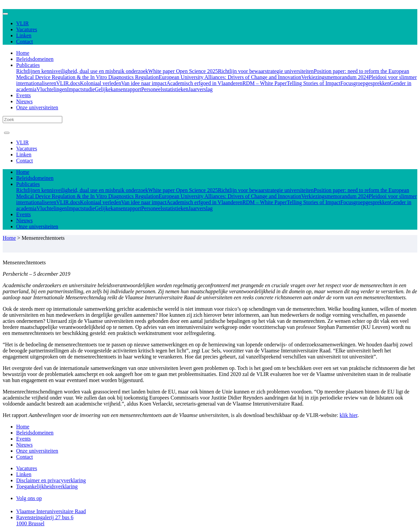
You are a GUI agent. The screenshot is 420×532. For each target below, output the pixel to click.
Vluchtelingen (52, 89)
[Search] (32, 120)
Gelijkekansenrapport (118, 89)
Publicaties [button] (28, 65)
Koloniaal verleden (101, 83)
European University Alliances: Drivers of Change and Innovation (230, 77)
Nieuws (24, 101)
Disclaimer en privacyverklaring (51, 480)
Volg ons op (29, 498)
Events (24, 95)
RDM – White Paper (265, 83)
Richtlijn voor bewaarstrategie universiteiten (266, 71)
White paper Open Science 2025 (183, 71)
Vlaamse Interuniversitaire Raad (51, 511)
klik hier (348, 415)
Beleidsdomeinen (35, 59)
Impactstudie (81, 89)
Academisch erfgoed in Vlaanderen (205, 83)
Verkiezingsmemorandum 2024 (335, 77)
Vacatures (27, 29)
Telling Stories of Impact (313, 83)
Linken (24, 35)
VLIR (22, 23)
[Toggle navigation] (5, 14)
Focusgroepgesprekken (365, 83)
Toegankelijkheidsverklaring (47, 486)
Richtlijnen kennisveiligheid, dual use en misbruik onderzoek (82, 71)
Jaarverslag (201, 89)
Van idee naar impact (144, 83)
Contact (25, 42)
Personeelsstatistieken (165, 89)
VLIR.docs (68, 83)
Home (23, 53)
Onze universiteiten (37, 107)
